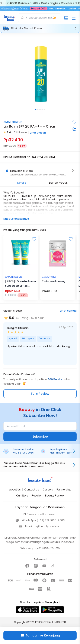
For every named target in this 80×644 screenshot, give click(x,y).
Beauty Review (54, 496)
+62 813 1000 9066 (23, 453)
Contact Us (32, 489)
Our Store (22, 496)
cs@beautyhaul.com (48, 526)
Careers (48, 489)
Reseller (36, 496)
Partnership (64, 489)
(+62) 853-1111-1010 (48, 548)
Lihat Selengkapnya (16, 219)
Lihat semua (68, 311)
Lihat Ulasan (38, 133)
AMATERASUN (13, 122)
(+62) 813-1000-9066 (51, 520)
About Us (15, 489)
